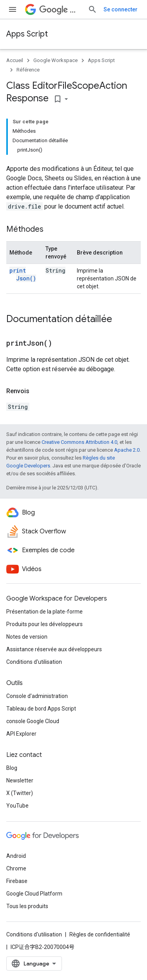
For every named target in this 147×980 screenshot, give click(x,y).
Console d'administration (37, 696)
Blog (12, 768)
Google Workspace (55, 60)
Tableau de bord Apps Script (41, 709)
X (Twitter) (20, 793)
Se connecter (121, 9)
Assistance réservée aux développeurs (54, 649)
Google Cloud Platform (34, 894)
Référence (28, 70)
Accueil (15, 60)
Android (16, 856)
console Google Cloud (33, 721)
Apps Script (27, 34)
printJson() (23, 274)
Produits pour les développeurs (44, 624)
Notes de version (27, 637)
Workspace (60, 10)
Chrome (16, 868)
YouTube (17, 806)
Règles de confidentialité (100, 934)
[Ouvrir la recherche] (93, 9)
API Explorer (21, 734)
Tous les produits (27, 906)
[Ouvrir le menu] (13, 9)
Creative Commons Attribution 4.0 (79, 442)
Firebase (17, 881)
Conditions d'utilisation (34, 662)
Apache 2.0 (127, 450)
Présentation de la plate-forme (44, 612)
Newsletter (20, 780)
